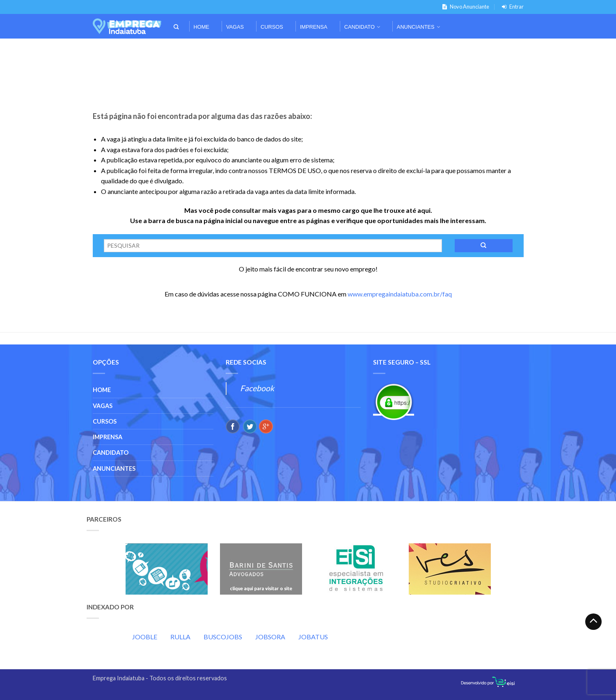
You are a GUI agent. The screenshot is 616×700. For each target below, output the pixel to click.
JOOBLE (145, 637)
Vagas (235, 27)
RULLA (180, 637)
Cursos (272, 27)
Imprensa (314, 27)
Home (202, 27)
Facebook (257, 388)
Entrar (511, 7)
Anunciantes (416, 27)
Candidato (360, 27)
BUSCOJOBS (223, 637)
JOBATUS (313, 637)
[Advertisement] (308, 50)
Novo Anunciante (464, 7)
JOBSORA (270, 637)
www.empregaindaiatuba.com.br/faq (400, 294)
